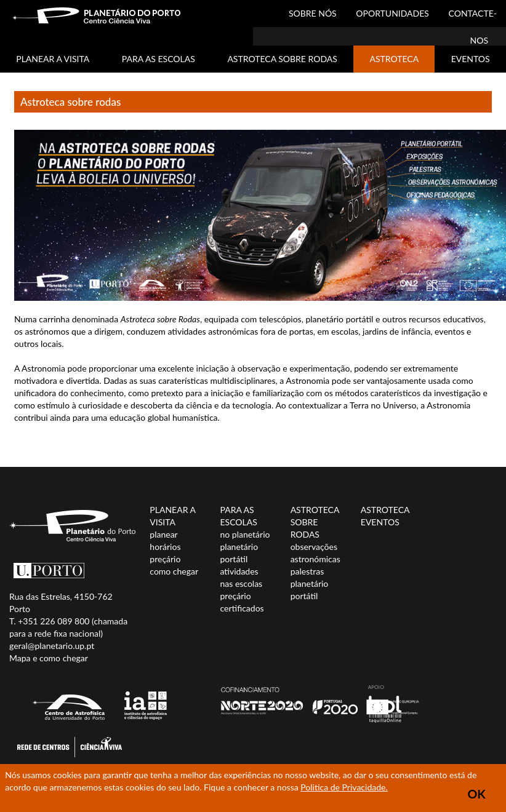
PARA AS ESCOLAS (159, 59)
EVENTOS (471, 59)
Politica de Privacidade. (344, 787)
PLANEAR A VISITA (53, 59)
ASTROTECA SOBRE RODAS (282, 59)
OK (477, 794)
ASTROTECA (394, 59)
